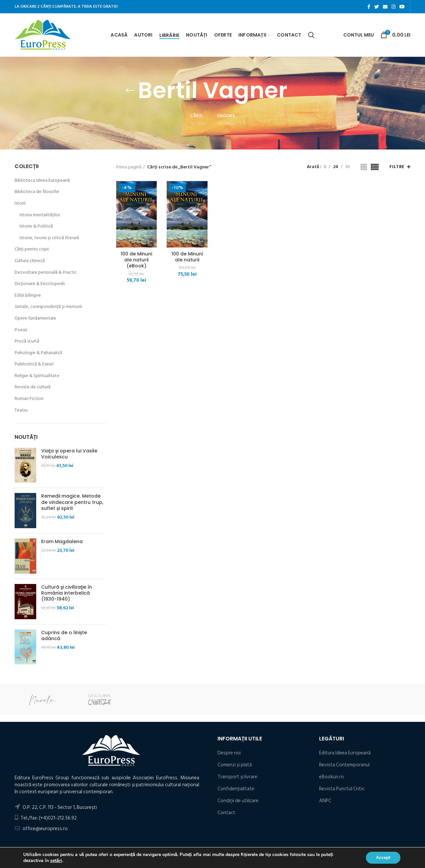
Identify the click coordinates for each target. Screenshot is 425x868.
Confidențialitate (236, 789)
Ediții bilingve (28, 295)
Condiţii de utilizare (238, 801)
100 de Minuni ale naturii (187, 257)
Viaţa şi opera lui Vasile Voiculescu (69, 454)
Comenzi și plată (235, 765)
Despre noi (229, 753)
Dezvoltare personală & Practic (46, 272)
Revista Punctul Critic (342, 789)
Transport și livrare (237, 777)
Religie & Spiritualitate (37, 376)
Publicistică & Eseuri (34, 364)
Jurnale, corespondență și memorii (48, 307)
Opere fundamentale (35, 318)
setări (56, 861)
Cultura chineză (30, 261)
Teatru (21, 410)
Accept (383, 858)
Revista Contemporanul (344, 765)
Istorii (20, 203)
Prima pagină (129, 167)
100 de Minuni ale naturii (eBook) (136, 260)
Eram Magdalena (62, 541)
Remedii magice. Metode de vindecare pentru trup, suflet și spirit (72, 502)
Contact (226, 813)
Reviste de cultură (33, 387)
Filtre (397, 167)
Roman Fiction (29, 399)
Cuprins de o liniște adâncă (64, 635)
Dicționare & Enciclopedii (40, 284)
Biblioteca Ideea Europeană (42, 180)
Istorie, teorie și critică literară (49, 238)
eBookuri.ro (332, 777)
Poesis (21, 330)
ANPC (325, 801)
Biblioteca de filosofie (37, 192)
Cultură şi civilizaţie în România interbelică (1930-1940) (67, 593)
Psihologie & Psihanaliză (38, 353)
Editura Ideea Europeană (345, 753)
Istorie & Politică (36, 226)
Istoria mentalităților (40, 215)
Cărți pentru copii (32, 249)
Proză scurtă (27, 341)
